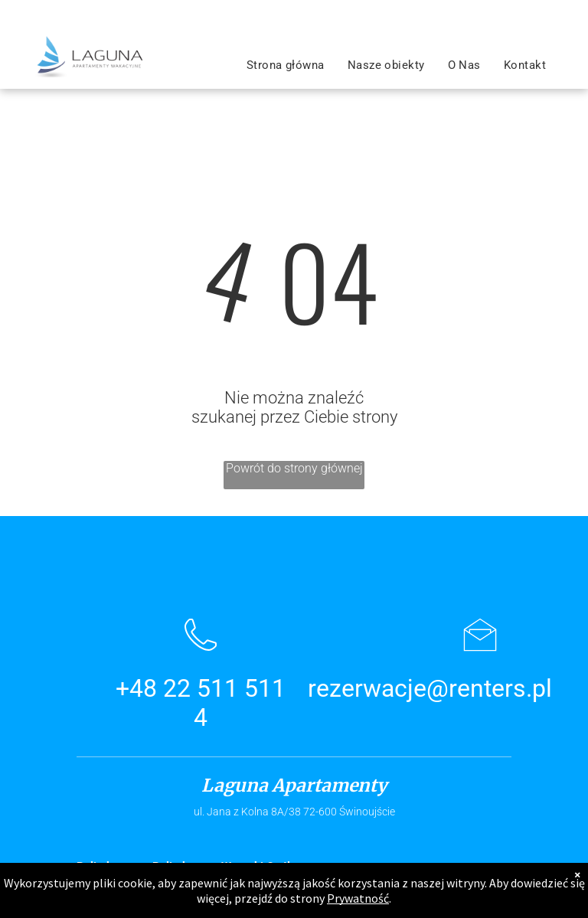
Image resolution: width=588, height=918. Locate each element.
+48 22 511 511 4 (201, 703)
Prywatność (358, 898)
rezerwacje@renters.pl (430, 688)
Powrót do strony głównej (294, 468)
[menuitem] (286, 65)
